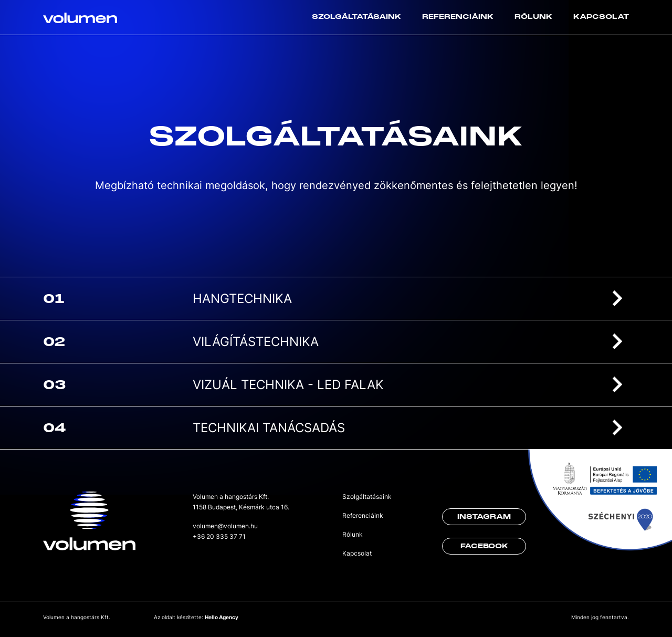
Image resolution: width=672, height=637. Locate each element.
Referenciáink (458, 17)
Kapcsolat (601, 17)
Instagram (484, 517)
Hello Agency (222, 617)
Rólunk (533, 17)
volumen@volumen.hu (225, 526)
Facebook (484, 546)
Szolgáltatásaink (356, 17)
